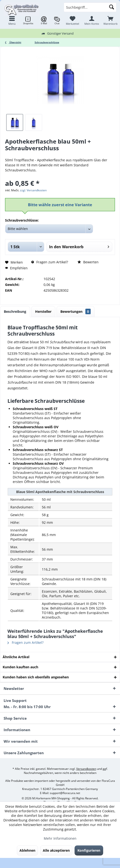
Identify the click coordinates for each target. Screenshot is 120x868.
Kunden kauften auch (20, 667)
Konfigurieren (89, 850)
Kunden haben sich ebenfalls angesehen (36, 677)
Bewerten (88, 262)
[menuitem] (110, 20)
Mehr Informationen (60, 838)
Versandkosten (86, 769)
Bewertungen (76, 311)
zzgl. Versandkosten (33, 190)
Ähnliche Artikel (16, 657)
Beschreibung (15, 311)
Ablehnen (27, 850)
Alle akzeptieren (56, 850)
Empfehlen (16, 268)
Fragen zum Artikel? (50, 262)
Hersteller (43, 311)
